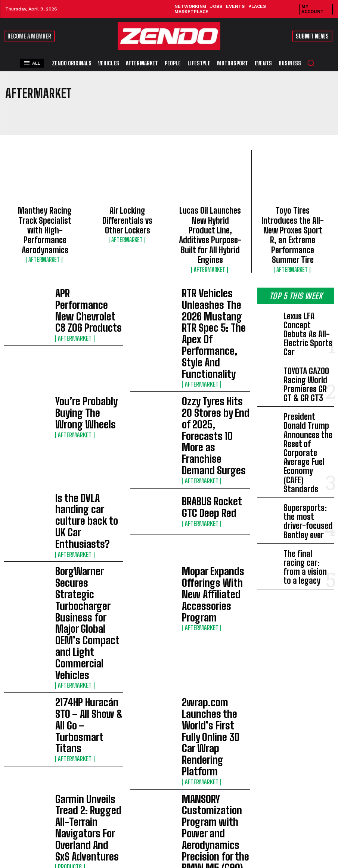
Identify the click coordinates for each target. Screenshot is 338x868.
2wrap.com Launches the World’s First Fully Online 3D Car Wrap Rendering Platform (213, 456)
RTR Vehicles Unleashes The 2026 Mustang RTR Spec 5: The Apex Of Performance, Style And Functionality (215, 270)
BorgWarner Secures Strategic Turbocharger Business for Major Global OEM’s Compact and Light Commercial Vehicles (87, 409)
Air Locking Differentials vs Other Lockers (127, 213)
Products (68, 520)
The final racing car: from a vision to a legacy (308, 419)
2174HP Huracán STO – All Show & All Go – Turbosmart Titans (89, 456)
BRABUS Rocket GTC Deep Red (211, 362)
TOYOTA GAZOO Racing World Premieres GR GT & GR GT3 (308, 315)
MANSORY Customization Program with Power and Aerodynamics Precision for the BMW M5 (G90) (215, 502)
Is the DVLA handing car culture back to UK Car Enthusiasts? (83, 362)
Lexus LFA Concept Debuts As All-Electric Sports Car (306, 286)
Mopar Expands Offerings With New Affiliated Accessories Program (213, 408)
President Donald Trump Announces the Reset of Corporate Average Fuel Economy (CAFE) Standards (307, 353)
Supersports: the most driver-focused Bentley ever (308, 390)
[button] (311, 63)
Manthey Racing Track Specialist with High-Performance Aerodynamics (45, 219)
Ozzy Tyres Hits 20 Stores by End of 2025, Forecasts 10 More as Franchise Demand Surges (213, 316)
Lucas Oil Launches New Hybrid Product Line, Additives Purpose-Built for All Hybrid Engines (210, 219)
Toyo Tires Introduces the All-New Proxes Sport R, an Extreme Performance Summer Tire (293, 219)
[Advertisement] (169, 641)
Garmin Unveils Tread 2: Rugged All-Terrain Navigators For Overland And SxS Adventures (85, 502)
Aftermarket (45, 237)
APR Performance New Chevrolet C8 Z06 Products (88, 270)
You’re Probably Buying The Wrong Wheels (88, 316)
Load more (127, 546)
